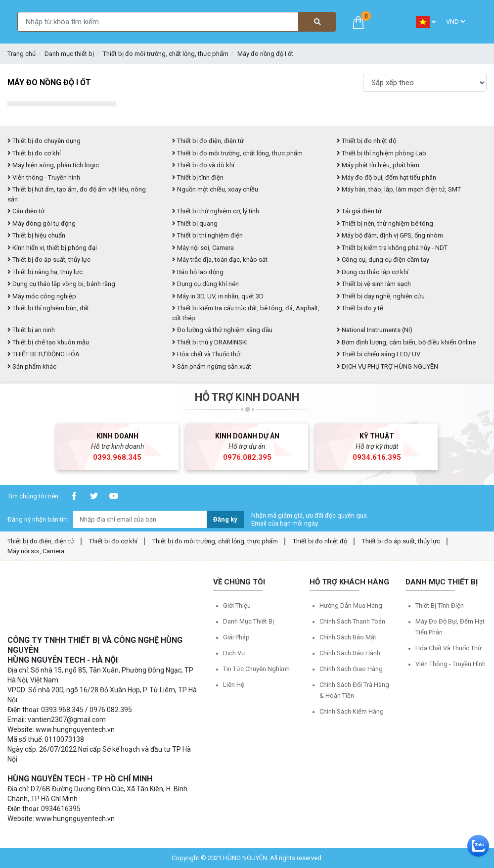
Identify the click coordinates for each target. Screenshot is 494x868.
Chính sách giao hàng (351, 669)
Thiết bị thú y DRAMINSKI (210, 342)
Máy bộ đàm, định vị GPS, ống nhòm (390, 235)
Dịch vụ (234, 653)
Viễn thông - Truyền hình (44, 177)
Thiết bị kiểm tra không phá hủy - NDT (392, 248)
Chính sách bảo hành (350, 653)
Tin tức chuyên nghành (256, 669)
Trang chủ (22, 54)
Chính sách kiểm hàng (352, 711)
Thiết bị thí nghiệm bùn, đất (48, 308)
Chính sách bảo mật (348, 637)
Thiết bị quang (195, 223)
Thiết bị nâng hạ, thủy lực (45, 272)
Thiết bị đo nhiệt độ (320, 541)
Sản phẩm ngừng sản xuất (212, 366)
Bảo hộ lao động (198, 272)
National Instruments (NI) (375, 330)
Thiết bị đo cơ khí (34, 153)
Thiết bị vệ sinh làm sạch (374, 284)
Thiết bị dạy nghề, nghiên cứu (381, 296)
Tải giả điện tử (359, 211)
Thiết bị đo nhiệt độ (367, 141)
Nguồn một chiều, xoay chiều (215, 189)
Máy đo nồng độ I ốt (265, 54)
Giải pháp (236, 637)
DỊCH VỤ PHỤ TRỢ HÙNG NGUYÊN (387, 366)
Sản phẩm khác (32, 366)
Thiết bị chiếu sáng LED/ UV (379, 354)
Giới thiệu (237, 605)
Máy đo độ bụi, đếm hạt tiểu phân (386, 177)
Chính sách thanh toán (352, 621)
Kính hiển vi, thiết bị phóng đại (52, 248)
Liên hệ (234, 685)
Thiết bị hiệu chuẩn (36, 235)
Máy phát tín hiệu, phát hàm (378, 165)
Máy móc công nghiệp (42, 296)
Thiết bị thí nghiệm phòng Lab (382, 153)
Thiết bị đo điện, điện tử (208, 141)
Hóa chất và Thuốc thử (206, 354)
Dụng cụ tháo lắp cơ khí (373, 272)
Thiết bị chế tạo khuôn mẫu (48, 342)
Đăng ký (225, 519)
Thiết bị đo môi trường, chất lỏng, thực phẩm (166, 54)
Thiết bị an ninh (31, 330)
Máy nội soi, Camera (203, 248)
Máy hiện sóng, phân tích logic (53, 165)
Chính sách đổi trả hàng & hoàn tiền (354, 690)
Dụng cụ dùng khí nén (205, 284)
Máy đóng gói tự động (42, 223)
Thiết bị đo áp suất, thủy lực (49, 260)
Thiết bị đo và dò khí (203, 165)
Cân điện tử (26, 211)
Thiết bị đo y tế (360, 308)
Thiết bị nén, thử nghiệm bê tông (385, 223)
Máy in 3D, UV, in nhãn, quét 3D (218, 296)
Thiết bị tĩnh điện (198, 177)
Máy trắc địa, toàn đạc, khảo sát (220, 260)
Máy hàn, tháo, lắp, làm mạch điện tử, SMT (399, 189)
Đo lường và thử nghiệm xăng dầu (222, 330)
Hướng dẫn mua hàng (351, 605)
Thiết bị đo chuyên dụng (44, 141)
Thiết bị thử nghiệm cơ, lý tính (216, 211)
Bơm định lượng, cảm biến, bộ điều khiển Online (406, 342)
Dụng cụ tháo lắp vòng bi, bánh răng (61, 284)
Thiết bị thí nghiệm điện (207, 235)
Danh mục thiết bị (69, 54)
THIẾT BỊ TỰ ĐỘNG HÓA (44, 354)
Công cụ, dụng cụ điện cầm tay (383, 260)
